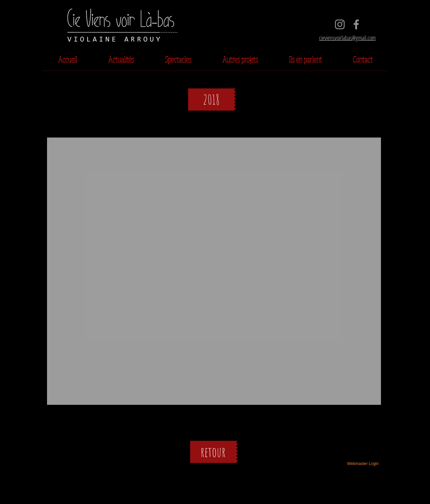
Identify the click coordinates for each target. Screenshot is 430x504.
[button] (212, 100)
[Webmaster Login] (363, 464)
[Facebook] (356, 24)
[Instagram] (340, 24)
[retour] (213, 452)
